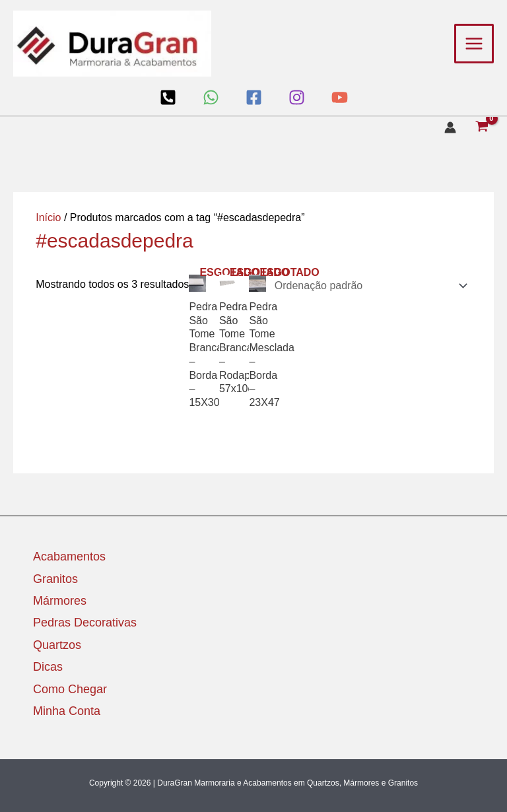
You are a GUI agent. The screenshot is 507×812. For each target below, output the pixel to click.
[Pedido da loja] (369, 286)
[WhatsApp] (211, 97)
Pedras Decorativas (85, 623)
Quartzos (57, 645)
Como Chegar (70, 689)
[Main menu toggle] (474, 44)
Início (48, 218)
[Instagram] (297, 97)
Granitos (55, 579)
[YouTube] (340, 97)
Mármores (60, 601)
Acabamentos (69, 557)
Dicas (48, 667)
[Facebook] (254, 97)
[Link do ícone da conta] (450, 127)
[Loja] (168, 97)
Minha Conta (67, 711)
